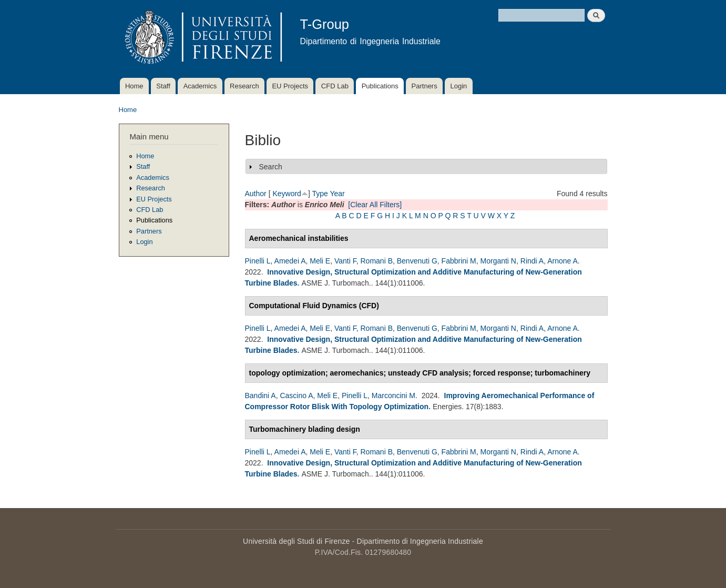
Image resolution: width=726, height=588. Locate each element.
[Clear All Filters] (375, 205)
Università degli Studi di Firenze (296, 541)
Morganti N (498, 261)
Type (320, 194)
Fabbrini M (459, 261)
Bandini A (260, 396)
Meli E (320, 261)
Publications (380, 86)
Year (337, 194)
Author (256, 194)
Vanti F (345, 261)
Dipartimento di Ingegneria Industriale (420, 541)
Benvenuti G (417, 261)
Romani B (377, 261)
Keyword (287, 194)
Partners (425, 86)
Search (271, 167)
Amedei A (290, 261)
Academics (200, 86)
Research (244, 86)
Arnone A (563, 261)
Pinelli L (258, 261)
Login (458, 86)
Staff (163, 86)
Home (134, 86)
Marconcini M (393, 396)
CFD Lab (335, 86)
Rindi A (532, 261)
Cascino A (296, 396)
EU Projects (290, 86)
